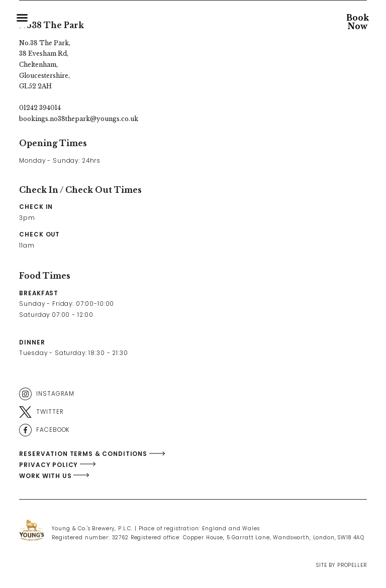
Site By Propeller (341, 565)
